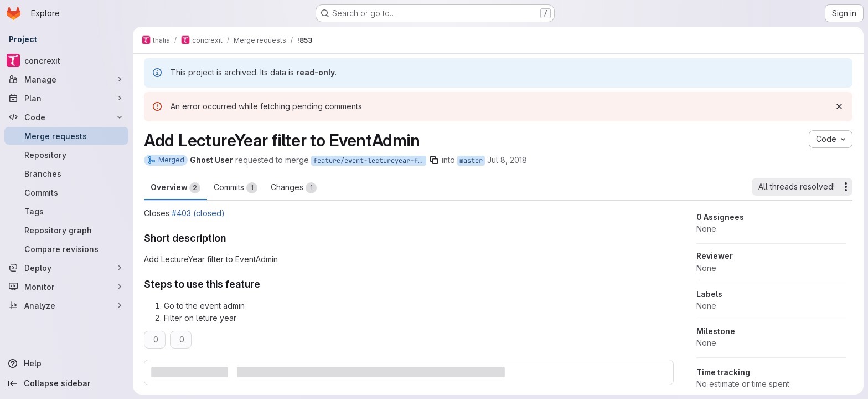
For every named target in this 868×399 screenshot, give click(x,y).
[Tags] (66, 211)
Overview (175, 188)
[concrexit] (66, 60)
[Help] (66, 364)
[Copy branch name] (434, 160)
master (471, 161)
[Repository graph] (66, 230)
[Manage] (66, 79)
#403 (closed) (198, 213)
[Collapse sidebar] (66, 383)
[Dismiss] (839, 106)
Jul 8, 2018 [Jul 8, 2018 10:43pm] (507, 160)
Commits (236, 188)
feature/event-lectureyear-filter (370, 161)
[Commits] (66, 192)
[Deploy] (66, 268)
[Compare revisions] (66, 249)
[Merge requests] (66, 136)
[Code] (66, 117)
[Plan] (66, 98)
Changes (294, 188)
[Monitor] (66, 287)
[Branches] (66, 173)
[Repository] (66, 155)
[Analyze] (66, 305)
